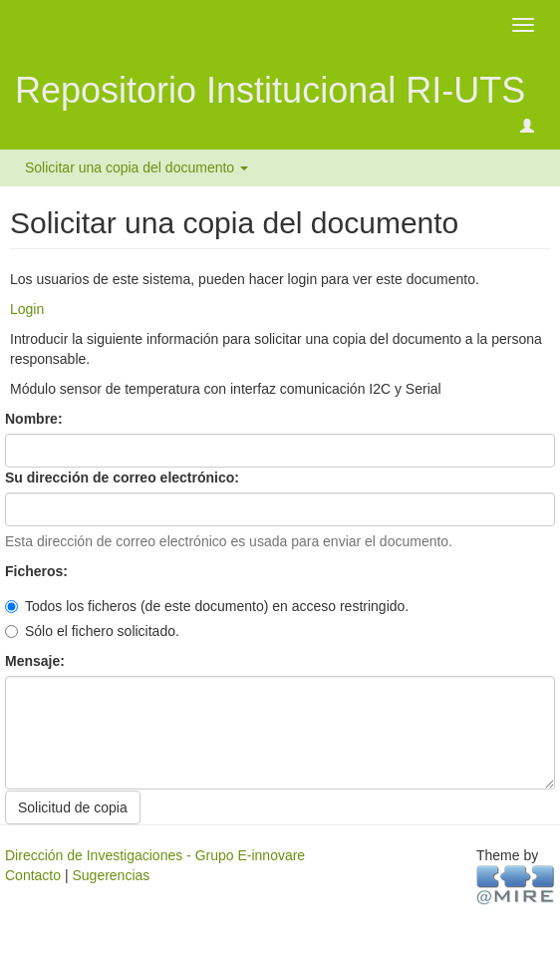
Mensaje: (37, 661)
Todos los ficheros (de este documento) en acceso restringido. (207, 606)
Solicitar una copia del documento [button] (137, 167)
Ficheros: (38, 571)
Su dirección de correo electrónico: (124, 478)
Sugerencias (111, 875)
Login (27, 309)
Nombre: (35, 419)
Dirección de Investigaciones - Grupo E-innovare (155, 855)
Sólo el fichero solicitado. (92, 631)
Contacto (33, 875)
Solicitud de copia (73, 807)
